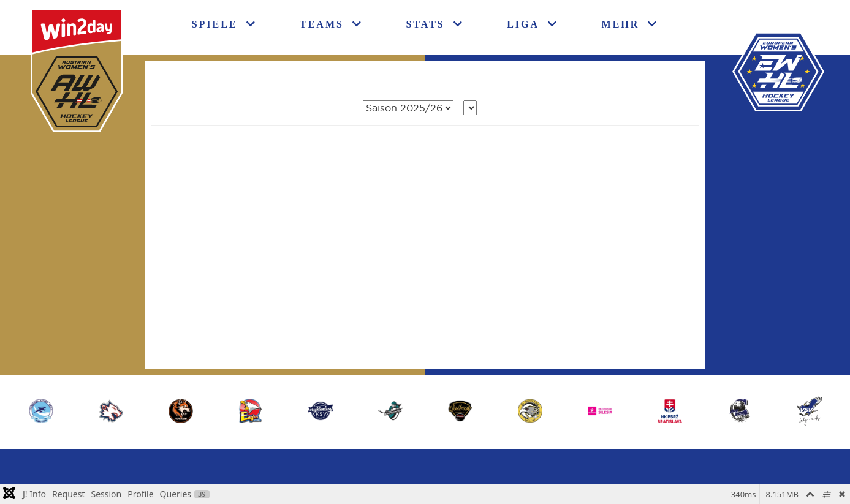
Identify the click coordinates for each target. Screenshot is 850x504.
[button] (810, 411)
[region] (425, 411)
